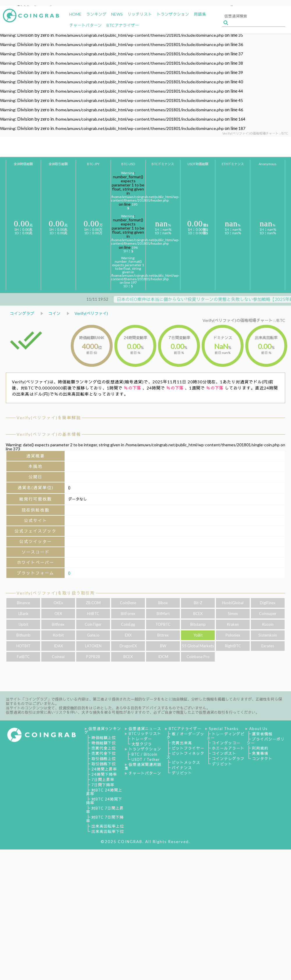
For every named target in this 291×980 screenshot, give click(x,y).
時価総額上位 (104, 738)
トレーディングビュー (226, 736)
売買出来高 (182, 743)
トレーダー (142, 739)
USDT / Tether (146, 759)
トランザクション (145, 749)
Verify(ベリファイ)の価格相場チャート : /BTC (244, 320)
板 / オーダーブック (185, 736)
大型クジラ (142, 744)
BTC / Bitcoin (144, 754)
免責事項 (260, 753)
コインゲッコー (226, 743)
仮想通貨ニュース (145, 729)
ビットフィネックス (185, 755)
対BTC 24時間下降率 (104, 801)
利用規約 (260, 748)
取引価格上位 (104, 759)
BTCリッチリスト (145, 734)
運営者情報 (262, 734)
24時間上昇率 (104, 769)
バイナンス (182, 768)
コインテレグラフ (228, 759)
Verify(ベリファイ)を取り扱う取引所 (56, 593)
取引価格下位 (104, 764)
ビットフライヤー (188, 748)
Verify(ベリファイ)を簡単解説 (49, 418)
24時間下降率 (104, 774)
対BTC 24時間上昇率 (104, 792)
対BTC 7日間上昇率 (105, 810)
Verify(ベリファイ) (91, 313)
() (69, 573)
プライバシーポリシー (266, 741)
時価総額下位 (104, 743)
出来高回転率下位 (108, 831)
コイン (54, 313)
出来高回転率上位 (108, 826)
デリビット (182, 773)
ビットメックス (186, 762)
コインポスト (224, 753)
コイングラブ (22, 313)
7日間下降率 (103, 785)
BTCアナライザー (185, 729)
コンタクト (262, 759)
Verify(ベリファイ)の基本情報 (49, 434)
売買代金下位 (104, 753)
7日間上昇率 (103, 780)
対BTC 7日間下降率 (105, 819)
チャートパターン (145, 773)
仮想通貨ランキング (103, 730)
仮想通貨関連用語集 (143, 766)
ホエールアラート (228, 748)
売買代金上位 (104, 748)
